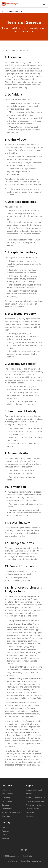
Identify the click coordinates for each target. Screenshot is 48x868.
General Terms (38, 861)
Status (4, 835)
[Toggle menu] (44, 4)
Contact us (30, 816)
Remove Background (34, 790)
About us (5, 831)
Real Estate (6, 816)
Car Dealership (7, 801)
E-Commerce (7, 809)
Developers (6, 805)
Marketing (6, 797)
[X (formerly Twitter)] (22, 850)
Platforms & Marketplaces (36, 797)
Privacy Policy (36, 698)
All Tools (29, 794)
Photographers (8, 794)
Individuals (6, 790)
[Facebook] (26, 850)
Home (4, 11)
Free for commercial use (35, 805)
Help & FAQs (31, 812)
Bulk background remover (36, 801)
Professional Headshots (11, 812)
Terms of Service (11, 861)
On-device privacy (33, 809)
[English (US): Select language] (32, 856)
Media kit (5, 838)
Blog (4, 827)
